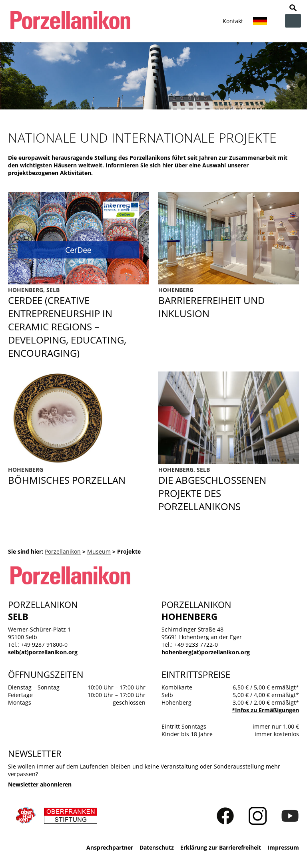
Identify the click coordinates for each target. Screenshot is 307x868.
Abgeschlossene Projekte (229, 489)
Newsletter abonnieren (40, 784)
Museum (99, 551)
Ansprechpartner (110, 847)
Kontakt (233, 21)
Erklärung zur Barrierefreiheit (221, 847)
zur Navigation (293, 21)
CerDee (78, 323)
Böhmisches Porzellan (78, 476)
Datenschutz (157, 847)
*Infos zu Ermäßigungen (265, 710)
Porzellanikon (63, 551)
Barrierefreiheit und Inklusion (229, 323)
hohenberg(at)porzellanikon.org (206, 652)
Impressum (283, 847)
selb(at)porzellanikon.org (43, 652)
